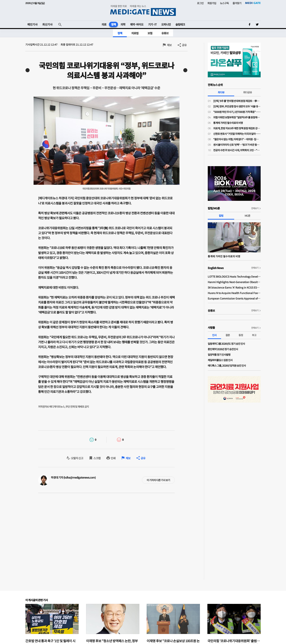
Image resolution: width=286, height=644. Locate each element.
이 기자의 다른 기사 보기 (158, 480)
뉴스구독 (224, 3)
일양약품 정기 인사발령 (219, 355)
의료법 (135, 33)
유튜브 (165, 33)
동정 (241, 335)
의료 (104, 24)
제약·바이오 (137, 24)
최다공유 (248, 92)
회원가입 (212, 3)
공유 (184, 45)
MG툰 (247, 216)
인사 (214, 335)
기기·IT (152, 24)
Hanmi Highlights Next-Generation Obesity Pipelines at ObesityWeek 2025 (234, 282)
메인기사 (32, 24)
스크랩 (97, 458)
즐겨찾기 (237, 3)
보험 (150, 33)
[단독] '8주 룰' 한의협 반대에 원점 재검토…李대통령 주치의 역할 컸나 (237, 101)
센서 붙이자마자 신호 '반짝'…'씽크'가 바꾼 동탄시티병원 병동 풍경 (237, 145)
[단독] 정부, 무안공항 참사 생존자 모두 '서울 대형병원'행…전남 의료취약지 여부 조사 (237, 106)
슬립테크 (180, 24)
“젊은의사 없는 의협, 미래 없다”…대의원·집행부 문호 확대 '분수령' (237, 139)
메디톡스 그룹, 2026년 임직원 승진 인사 (227, 365)
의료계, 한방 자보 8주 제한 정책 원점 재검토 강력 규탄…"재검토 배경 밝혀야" (237, 128)
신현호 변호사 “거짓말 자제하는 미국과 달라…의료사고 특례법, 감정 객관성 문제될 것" (237, 134)
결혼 (228, 335)
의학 (123, 24)
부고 (254, 335)
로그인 (200, 3)
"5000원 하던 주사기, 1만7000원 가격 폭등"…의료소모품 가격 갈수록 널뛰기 (237, 112)
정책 (113, 24)
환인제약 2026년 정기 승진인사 (223, 349)
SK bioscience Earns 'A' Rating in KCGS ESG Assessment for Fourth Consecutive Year (234, 287)
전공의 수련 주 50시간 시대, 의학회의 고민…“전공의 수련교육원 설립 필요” (237, 150)
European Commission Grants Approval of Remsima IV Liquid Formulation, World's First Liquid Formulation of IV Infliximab (234, 298)
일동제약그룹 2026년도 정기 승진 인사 (226, 344)
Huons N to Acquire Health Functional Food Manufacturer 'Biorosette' (234, 293)
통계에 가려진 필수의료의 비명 (228, 123)
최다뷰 (221, 92)
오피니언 (166, 24)
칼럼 (221, 216)
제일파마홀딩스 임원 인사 (220, 360)
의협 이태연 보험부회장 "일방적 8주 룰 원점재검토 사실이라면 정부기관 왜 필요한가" (237, 117)
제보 (169, 45)
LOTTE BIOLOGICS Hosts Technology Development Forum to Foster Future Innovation (234, 276)
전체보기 (255, 208)
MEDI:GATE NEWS (143, 10)
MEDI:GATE (253, 3)
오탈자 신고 (77, 458)
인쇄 (113, 458)
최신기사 (47, 24)
